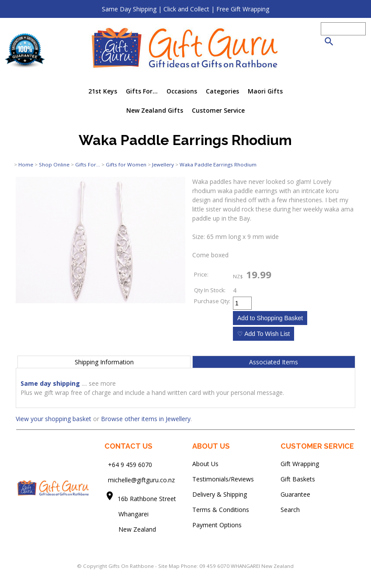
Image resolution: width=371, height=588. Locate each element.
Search (290, 510)
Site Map (169, 566)
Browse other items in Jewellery (146, 419)
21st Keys (103, 91)
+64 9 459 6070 (130, 465)
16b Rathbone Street (148, 499)
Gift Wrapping (300, 464)
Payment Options (217, 525)
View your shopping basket (54, 419)
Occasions (182, 91)
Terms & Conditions (221, 510)
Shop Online (54, 164)
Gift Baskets (298, 479)
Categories (222, 91)
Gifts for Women (126, 164)
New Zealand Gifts (155, 110)
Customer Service (218, 110)
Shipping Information (104, 362)
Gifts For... (142, 91)
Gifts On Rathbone (132, 566)
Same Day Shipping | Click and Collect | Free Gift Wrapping (185, 9)
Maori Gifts (265, 91)
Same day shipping (50, 383)
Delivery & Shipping (220, 494)
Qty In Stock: (210, 290)
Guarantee (295, 494)
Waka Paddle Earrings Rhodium (218, 164)
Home (26, 164)
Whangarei (127, 514)
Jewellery (163, 164)
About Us (205, 464)
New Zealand (130, 529)
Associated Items (274, 362)
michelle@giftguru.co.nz (141, 480)
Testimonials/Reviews (223, 479)
